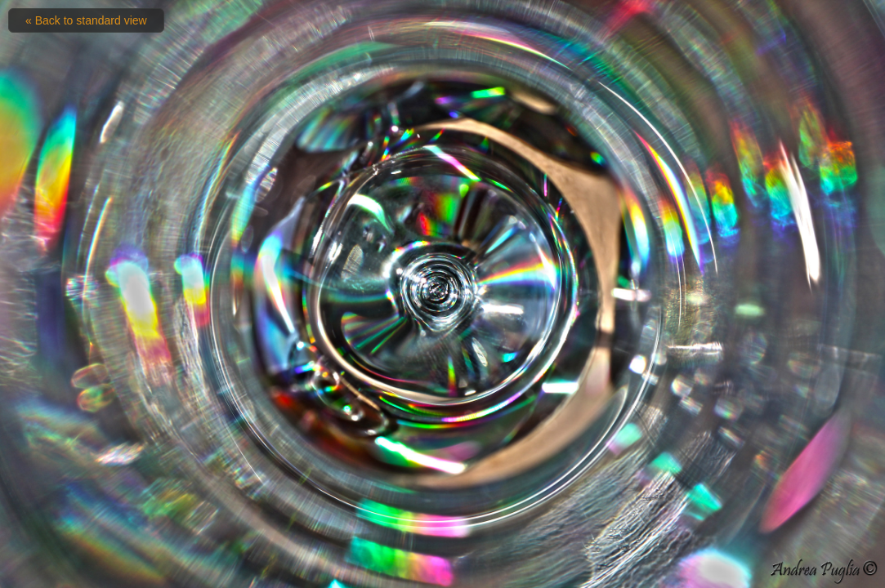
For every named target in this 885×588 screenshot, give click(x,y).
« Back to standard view (86, 20)
